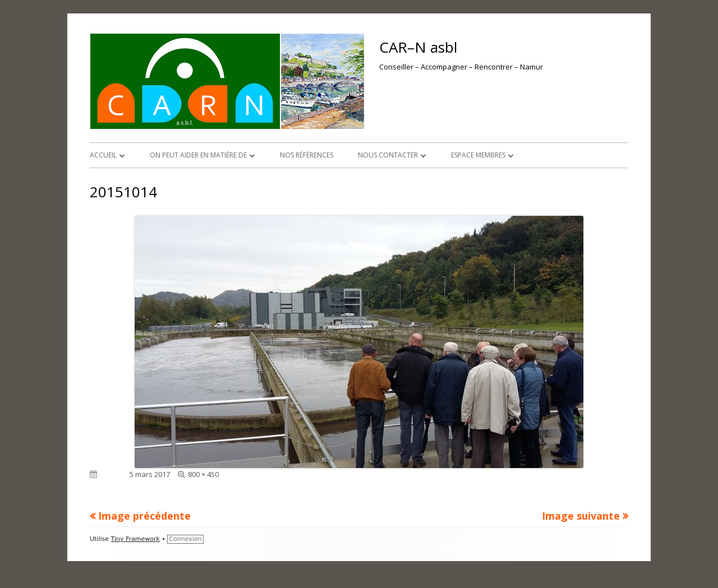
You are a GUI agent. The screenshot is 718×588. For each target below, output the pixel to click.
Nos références (307, 155)
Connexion (185, 539)
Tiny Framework (135, 539)
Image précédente (144, 516)
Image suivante (581, 516)
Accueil (103, 155)
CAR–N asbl (418, 47)
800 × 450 (203, 474)
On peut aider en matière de (198, 155)
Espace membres (478, 155)
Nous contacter (388, 155)
